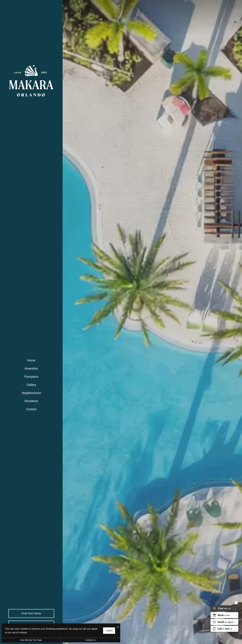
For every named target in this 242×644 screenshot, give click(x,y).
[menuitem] (31, 361)
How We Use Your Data (31, 640)
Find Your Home (31, 613)
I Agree (109, 631)
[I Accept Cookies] (118, 627)
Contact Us (90, 640)
